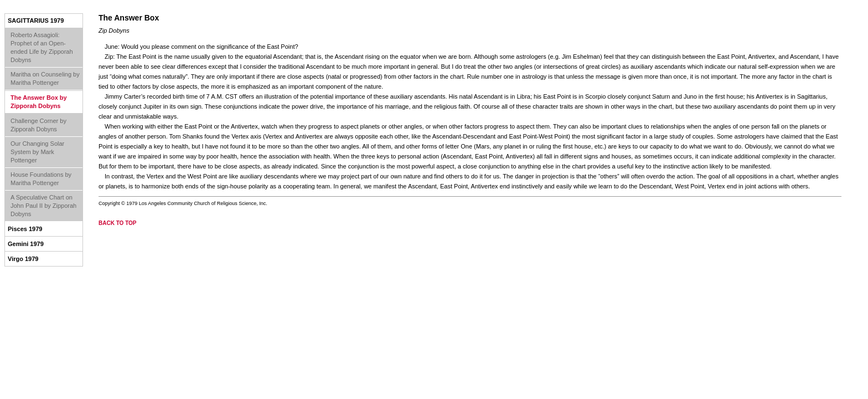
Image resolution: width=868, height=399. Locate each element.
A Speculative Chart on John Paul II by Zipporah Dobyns (43, 206)
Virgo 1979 (23, 259)
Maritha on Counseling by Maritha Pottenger (45, 78)
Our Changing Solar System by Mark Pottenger (37, 152)
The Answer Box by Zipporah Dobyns (39, 102)
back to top (118, 223)
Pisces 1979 (25, 229)
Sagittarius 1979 (36, 21)
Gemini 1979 (26, 244)
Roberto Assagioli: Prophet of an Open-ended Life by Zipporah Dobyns (42, 47)
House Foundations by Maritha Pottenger (41, 179)
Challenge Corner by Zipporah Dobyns (38, 125)
